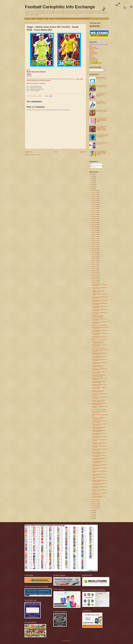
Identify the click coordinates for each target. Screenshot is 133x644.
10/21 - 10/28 (95, 210)
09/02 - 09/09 (95, 225)
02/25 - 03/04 (95, 279)
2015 (92, 514)
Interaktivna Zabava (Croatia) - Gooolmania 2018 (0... (98, 391)
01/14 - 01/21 (95, 506)
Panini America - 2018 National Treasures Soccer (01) (98, 418)
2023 (92, 179)
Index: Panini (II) (93, 54)
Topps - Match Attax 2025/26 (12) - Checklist (101, 78)
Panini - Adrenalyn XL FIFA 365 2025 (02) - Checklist (102, 111)
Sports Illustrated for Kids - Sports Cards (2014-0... (99, 434)
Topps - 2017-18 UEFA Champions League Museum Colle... (99, 376)
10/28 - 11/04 (95, 208)
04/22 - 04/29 (95, 263)
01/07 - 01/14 (95, 508)
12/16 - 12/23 (95, 194)
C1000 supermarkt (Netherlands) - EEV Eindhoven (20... (99, 431)
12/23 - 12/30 (95, 192)
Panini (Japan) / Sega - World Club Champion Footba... (99, 382)
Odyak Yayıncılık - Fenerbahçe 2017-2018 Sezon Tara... (99, 337)
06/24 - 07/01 (95, 245)
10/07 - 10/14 (95, 214)
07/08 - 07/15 (95, 241)
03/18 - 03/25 (95, 273)
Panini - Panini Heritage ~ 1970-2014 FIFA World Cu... (99, 425)
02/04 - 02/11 (95, 500)
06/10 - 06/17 (95, 249)
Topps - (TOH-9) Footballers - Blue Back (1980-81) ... (99, 357)
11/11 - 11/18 (95, 204)
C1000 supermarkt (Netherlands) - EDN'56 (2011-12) (99, 404)
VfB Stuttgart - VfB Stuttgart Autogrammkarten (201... (98, 316)
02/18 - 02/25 (95, 281)
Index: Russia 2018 (94, 60)
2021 (92, 183)
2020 (92, 185)
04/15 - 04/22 (95, 265)
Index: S (91, 55)
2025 (92, 175)
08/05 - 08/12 (95, 233)
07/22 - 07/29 (95, 237)
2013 (92, 518)
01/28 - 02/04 (95, 502)
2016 (92, 512)
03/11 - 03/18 (95, 275)
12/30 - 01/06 (95, 190)
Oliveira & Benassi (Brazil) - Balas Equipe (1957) (99, 475)
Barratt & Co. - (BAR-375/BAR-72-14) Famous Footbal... (100, 490)
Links (52, 19)
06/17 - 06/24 (95, 247)
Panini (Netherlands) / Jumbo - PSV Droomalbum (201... (99, 421)
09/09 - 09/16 (95, 223)
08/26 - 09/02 (95, 227)
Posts (92, 164)
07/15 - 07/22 (95, 239)
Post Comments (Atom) (35, 155)
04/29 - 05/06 (95, 261)
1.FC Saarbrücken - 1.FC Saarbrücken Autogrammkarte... (100, 363)
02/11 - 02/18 (95, 283)
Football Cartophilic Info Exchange (60, 7)
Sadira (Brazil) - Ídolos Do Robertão (99, 325)
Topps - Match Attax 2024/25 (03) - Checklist (101, 103)
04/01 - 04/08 (95, 269)
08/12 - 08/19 (95, 231)
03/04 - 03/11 (95, 277)
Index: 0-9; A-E (93, 47)
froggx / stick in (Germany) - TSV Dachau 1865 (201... (99, 497)
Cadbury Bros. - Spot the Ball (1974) (99, 340)
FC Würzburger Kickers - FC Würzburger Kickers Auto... (98, 342)
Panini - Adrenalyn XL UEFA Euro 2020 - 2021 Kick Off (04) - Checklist (102, 136)
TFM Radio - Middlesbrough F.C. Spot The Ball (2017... (100, 481)
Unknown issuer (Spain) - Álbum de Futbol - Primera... (99, 288)
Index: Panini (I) (93, 52)
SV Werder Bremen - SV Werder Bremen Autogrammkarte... (99, 401)
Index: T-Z (92, 56)
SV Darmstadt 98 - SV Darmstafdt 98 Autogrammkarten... (99, 465)
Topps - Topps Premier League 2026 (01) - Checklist (101, 95)
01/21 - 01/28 (95, 504)
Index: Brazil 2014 (93, 59)
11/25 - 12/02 (95, 200)
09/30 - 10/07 (95, 217)
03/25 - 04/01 (95, 271)
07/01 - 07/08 (95, 243)
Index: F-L (92, 50)
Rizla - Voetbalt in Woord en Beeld (99, 410)
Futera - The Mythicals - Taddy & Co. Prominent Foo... (99, 323)
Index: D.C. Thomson (94, 48)
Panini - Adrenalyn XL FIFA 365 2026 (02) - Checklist (102, 86)
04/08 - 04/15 (95, 267)
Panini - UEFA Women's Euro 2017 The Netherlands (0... (99, 453)
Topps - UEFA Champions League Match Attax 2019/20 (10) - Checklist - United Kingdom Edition (102, 128)
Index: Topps (92, 58)
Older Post (83, 152)
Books (34, 19)
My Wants (40, 19)
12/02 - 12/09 (95, 198)
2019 (92, 187)
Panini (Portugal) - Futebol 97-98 (99, 348)
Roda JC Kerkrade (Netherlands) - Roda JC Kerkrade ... (99, 428)
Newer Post (28, 152)
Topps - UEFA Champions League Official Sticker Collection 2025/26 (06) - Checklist (102, 120)
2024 (92, 177)
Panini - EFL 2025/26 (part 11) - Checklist (102, 143)
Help (46, 19)
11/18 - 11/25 (95, 202)
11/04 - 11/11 (95, 207)
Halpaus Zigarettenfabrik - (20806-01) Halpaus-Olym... (100, 354)
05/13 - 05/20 (95, 257)
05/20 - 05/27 (95, 255)
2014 (92, 516)
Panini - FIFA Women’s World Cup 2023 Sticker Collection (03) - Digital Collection (101, 153)
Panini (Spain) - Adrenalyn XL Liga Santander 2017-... (99, 385)
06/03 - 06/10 (95, 251)
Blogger (69, 641)
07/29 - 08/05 (95, 235)
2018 (92, 189)
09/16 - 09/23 (95, 221)
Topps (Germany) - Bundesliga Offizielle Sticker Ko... (98, 291)
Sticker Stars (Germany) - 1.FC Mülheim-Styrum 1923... (98, 366)
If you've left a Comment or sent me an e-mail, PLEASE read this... (72, 19)
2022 (92, 181)
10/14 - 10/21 (95, 213)
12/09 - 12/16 (95, 196)
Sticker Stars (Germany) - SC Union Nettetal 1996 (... (99, 345)
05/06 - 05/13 (95, 259)
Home (28, 19)
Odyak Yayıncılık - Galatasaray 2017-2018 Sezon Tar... (99, 459)
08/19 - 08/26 (95, 229)
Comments (93, 167)
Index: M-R (92, 51)
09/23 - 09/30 (95, 219)
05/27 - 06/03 (95, 253)
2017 (92, 510)
